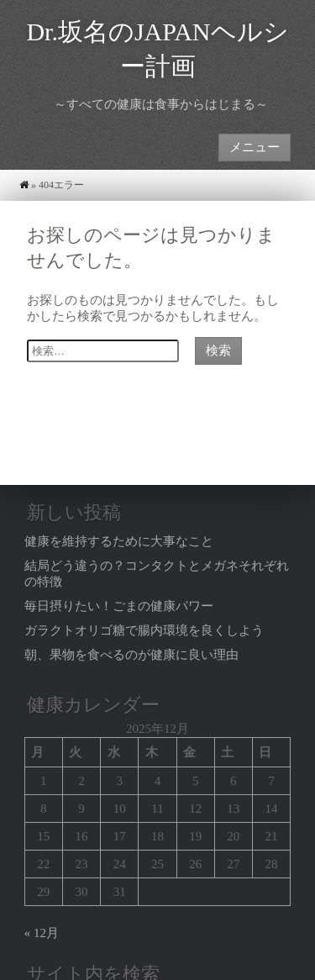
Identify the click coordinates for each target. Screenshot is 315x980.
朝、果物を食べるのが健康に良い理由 (131, 655)
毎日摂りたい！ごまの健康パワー (119, 606)
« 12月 (42, 933)
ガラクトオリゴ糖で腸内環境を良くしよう (144, 630)
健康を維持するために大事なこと (119, 541)
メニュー (255, 147)
